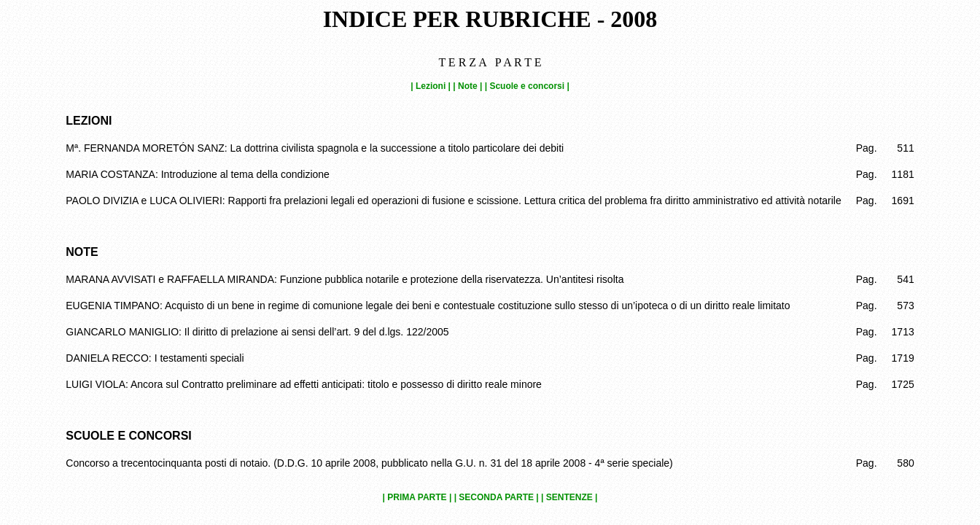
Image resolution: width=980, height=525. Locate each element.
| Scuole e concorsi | (527, 86)
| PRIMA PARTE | (417, 497)
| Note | (467, 86)
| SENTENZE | (569, 497)
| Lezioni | (431, 86)
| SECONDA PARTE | (497, 497)
